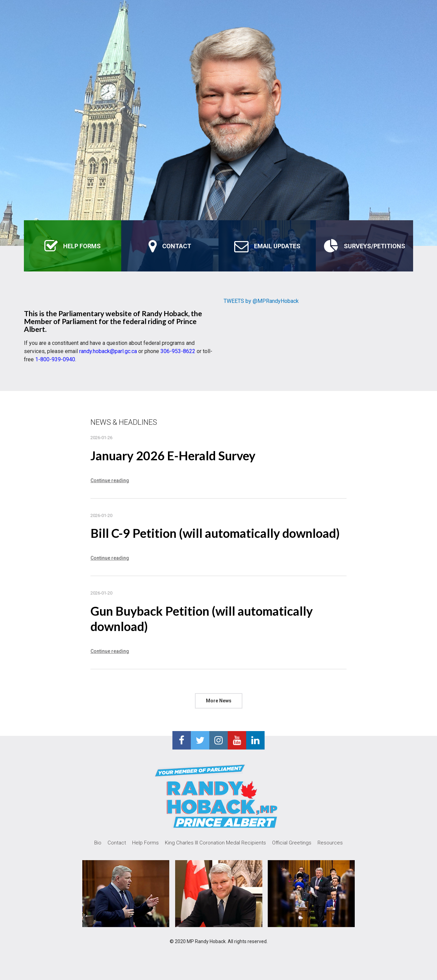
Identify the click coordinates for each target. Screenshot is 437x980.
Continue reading (110, 480)
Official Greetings (292, 843)
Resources (330, 843)
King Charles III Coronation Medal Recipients (215, 843)
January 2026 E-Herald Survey (173, 456)
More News (219, 701)
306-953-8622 (178, 351)
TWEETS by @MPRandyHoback (261, 301)
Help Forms (145, 843)
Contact (117, 843)
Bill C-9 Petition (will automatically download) (215, 533)
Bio (98, 843)
